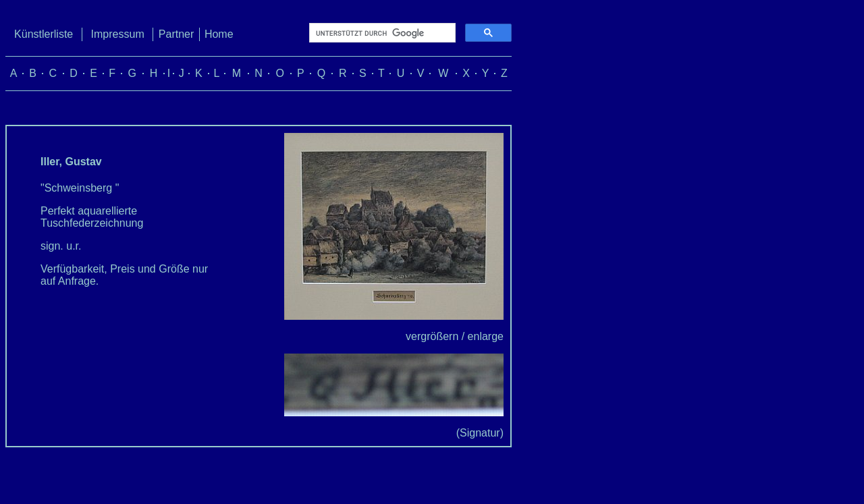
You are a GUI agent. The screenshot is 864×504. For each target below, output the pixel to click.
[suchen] (381, 33)
